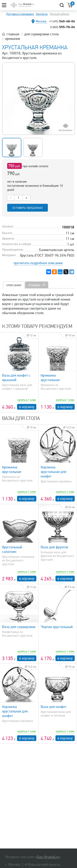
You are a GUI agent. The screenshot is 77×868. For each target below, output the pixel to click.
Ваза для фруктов (54, 547)
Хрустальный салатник (12, 549)
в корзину (27, 407)
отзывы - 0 (37, 285)
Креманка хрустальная (50, 378)
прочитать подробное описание (38, 263)
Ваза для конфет (54, 707)
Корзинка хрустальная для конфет (53, 472)
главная (13, 34)
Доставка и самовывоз (20, 14)
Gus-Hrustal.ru (48, 857)
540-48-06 (62, 21)
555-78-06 (63, 27)
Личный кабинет (60, 14)
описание (14, 285)
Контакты (42, 14)
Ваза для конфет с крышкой (16, 378)
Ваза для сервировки (19, 627)
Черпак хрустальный (57, 627)
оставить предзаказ (28, 208)
